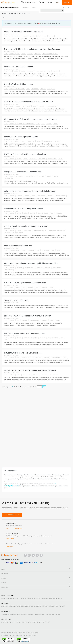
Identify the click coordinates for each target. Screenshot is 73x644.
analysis (25, 36)
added (11, 36)
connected (42, 176)
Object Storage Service (34, 598)
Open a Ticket (10, 539)
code (45, 36)
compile (19, 213)
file (49, 71)
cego (24, 375)
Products (16, 8)
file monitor (56, 71)
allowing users (27, 231)
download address (48, 54)
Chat (8, 528)
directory (57, 141)
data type (36, 375)
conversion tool (26, 357)
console (49, 176)
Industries (24, 614)
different (30, 54)
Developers (31, 614)
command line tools (31, 176)
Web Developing (40, 614)
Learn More (9, 547)
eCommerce (45, 598)
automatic (19, 196)
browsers (19, 159)
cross (33, 196)
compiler (27, 196)
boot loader (13, 89)
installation (31, 250)
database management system (57, 231)
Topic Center (5, 614)
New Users (62, 606)
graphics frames (57, 268)
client (25, 159)
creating (51, 36)
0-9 (49, 622)
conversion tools (37, 357)
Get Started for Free (12, 514)
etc (49, 89)
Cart (42, 2)
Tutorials (48, 614)
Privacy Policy (18, 632)
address (18, 36)
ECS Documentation (15, 606)
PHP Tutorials (56, 614)
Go (44, 387)
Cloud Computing (15, 614)
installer (58, 320)
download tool (9, 178)
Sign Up (67, 2)
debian (34, 106)
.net (11, 71)
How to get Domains (27, 606)
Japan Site (5, 606)
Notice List (31, 632)
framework (40, 268)
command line (19, 176)
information (59, 213)
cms (18, 320)
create (23, 54)
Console (50, 2)
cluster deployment (14, 250)
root (53, 250)
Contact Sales (67, 8)
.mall (11, 141)
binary (24, 141)
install (24, 250)
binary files (31, 141)
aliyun (11, 176)
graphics (47, 268)
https (52, 320)
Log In (57, 2)
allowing (19, 231)
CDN (18, 598)
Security (60, 598)
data (29, 375)
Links (37, 632)
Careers (4, 632)
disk (28, 89)
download (38, 54)
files (38, 124)
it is (56, 54)
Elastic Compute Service (8, 598)
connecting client (52, 159)
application (33, 36)
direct (61, 159)
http (43, 124)
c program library (48, 141)
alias (24, 287)
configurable (33, 159)
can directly (21, 89)
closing (23, 71)
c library (39, 141)
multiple (49, 124)
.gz (6, 36)
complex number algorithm (30, 338)
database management (40, 231)
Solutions (25, 8)
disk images (35, 89)
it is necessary (45, 250)
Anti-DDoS (23, 598)
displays (43, 89)
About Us (10, 632)
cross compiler (41, 196)
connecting (42, 159)
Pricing (34, 8)
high (62, 338)
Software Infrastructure (41, 606)
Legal (25, 632)
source (58, 250)
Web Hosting (53, 598)
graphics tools (9, 270)
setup (55, 124)
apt (23, 106)
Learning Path (53, 606)
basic (40, 36)
